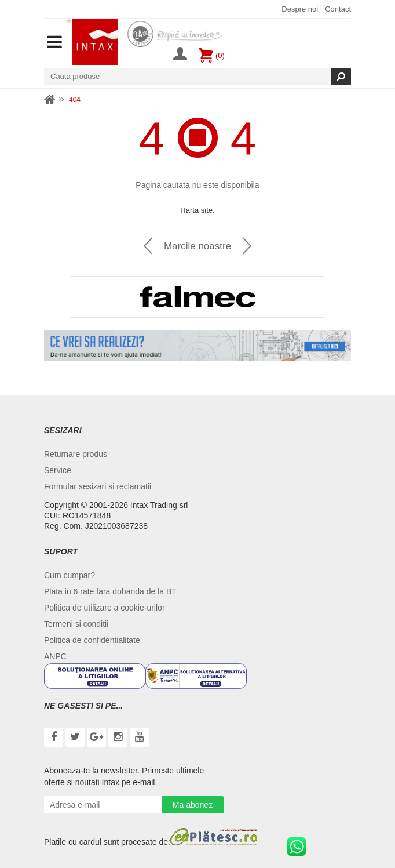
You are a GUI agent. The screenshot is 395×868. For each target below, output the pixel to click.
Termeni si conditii (76, 624)
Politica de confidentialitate (92, 640)
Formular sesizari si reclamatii (98, 486)
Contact (338, 9)
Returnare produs (76, 454)
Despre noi (300, 9)
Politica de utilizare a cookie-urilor (105, 608)
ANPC (55, 656)
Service (58, 470)
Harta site (196, 210)
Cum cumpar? (70, 575)
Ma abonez (193, 805)
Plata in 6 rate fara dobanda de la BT (110, 591)
